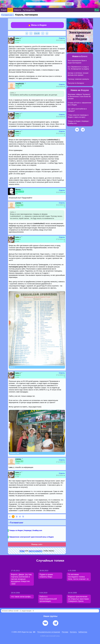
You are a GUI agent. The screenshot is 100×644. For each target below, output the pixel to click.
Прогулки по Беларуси (76, 83)
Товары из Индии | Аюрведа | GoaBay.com (26, 530)
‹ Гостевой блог (16, 523)
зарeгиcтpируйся (35, 551)
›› (47, 33)
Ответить (62, 38)
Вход (97, 10)
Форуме (85, 90)
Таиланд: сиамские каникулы (78, 79)
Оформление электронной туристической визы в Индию (31, 537)
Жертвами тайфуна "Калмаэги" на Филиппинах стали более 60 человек (79, 97)
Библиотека (83, 632)
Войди (22, 551)
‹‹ (27, 33)
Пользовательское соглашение (49, 632)
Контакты (73, 632)
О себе (17, 42)
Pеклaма (65, 632)
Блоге (84, 56)
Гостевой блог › (8, 15)
